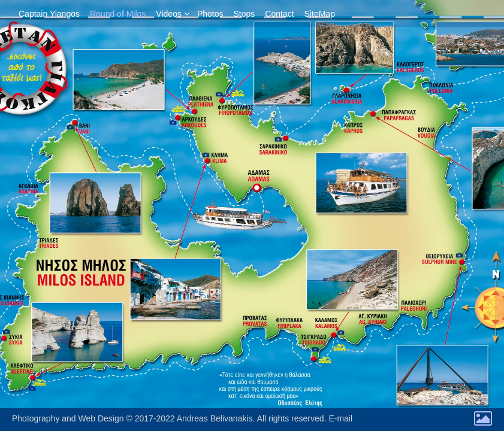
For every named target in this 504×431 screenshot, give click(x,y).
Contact (279, 14)
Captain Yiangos (49, 14)
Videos (169, 14)
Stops (245, 14)
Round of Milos (118, 14)
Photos (210, 14)
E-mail (340, 418)
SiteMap (320, 14)
